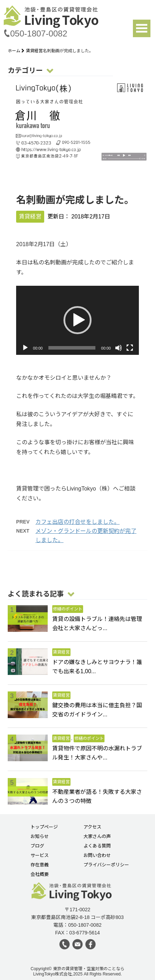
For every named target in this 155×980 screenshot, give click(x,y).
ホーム (17, 51)
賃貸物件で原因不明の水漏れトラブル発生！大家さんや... (97, 753)
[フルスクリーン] (130, 348)
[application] (77, 320)
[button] (77, 320)
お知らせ (40, 837)
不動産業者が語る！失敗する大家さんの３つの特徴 (97, 796)
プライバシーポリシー (106, 865)
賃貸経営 (34, 51)
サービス (40, 856)
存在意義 (40, 865)
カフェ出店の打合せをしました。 (77, 522)
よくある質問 (97, 846)
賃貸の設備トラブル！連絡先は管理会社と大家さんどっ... (97, 624)
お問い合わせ (97, 856)
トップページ (44, 827)
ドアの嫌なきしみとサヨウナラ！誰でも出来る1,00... (97, 667)
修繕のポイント (68, 609)
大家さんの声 (97, 837)
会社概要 (40, 874)
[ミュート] (119, 348)
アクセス (92, 827)
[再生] (25, 348)
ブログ (37, 846)
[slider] (72, 348)
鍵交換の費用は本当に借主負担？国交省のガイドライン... (97, 710)
